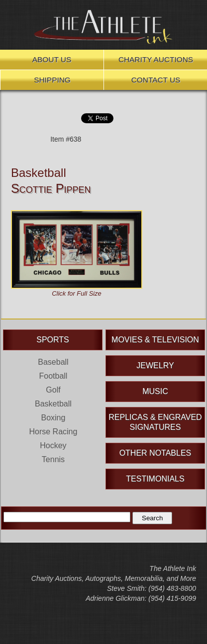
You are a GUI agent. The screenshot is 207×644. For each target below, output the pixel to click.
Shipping (52, 80)
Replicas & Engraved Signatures (155, 422)
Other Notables (155, 453)
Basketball (39, 173)
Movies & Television (155, 340)
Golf (53, 390)
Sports (53, 340)
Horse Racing (53, 432)
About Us (52, 59)
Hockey (53, 445)
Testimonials (155, 479)
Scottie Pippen (51, 188)
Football (53, 376)
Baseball (53, 362)
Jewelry (155, 365)
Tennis (53, 459)
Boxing (53, 418)
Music (155, 391)
